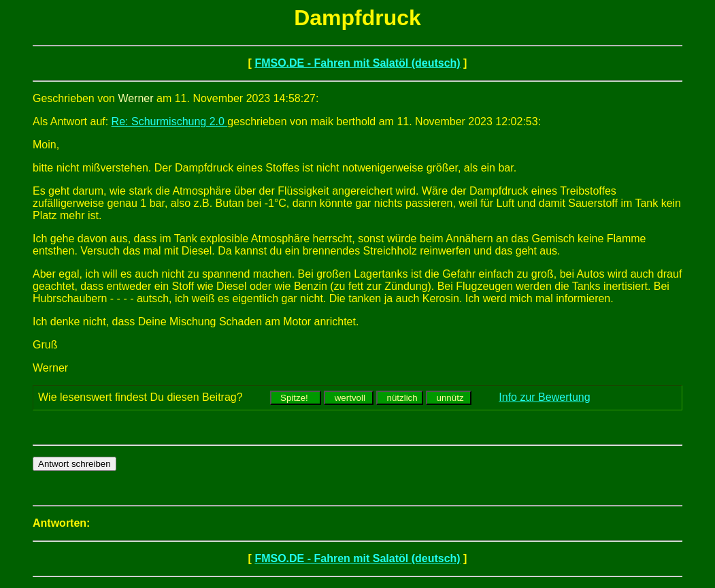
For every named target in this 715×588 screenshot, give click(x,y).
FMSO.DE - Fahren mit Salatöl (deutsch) (357, 63)
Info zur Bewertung (544, 397)
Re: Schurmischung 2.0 (170, 121)
